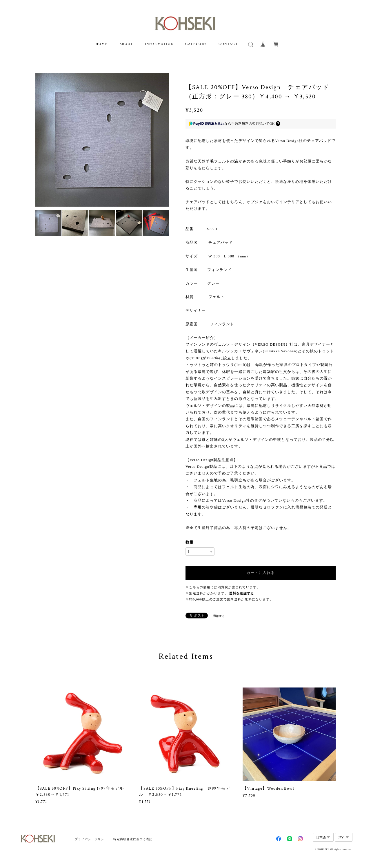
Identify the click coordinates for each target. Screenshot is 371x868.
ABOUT (126, 44)
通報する (219, 616)
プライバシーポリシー (91, 839)
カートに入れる (261, 573)
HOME (102, 44)
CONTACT (228, 44)
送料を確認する (241, 593)
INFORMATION (159, 44)
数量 (190, 542)
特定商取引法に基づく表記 (133, 839)
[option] (102, 140)
